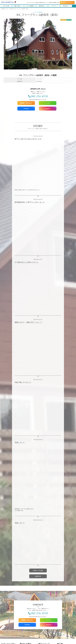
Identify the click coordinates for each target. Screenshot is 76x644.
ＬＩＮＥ (48, 103)
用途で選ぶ (42, 6)
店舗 (5, 572)
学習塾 (5, 575)
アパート (54, 6)
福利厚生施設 (7, 576)
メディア (24, 586)
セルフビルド (43, 570)
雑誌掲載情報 (24, 589)
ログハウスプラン (31, 3)
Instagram (48, 109)
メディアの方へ (24, 591)
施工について (46, 3)
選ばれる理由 (39, 3)
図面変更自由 (24, 574)
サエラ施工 (42, 574)
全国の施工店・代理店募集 (45, 626)
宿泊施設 (6, 573)
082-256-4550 (38, 96)
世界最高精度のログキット (27, 576)
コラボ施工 (42, 572)
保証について (24, 570)
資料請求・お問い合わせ (67, 3)
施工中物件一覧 (62, 572)
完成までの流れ (43, 576)
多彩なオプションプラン (27, 581)
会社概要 (16, 626)
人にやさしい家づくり (26, 579)
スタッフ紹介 (24, 626)
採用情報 (33, 626)
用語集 (62, 626)
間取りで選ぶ (18, 6)
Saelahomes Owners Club (9, 591)
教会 (5, 578)
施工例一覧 (38, 499)
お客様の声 (6, 586)
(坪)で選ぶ (66, 6)
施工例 (51, 3)
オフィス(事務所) (30, 6)
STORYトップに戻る (38, 494)
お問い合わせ (44, 586)
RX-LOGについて (25, 572)
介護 (5, 580)
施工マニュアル (38, 632)
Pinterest (61, 593)
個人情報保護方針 (44, 591)
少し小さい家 (6, 6)
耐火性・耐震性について (27, 578)
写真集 (55, 3)
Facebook (26, 109)
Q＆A (58, 3)
